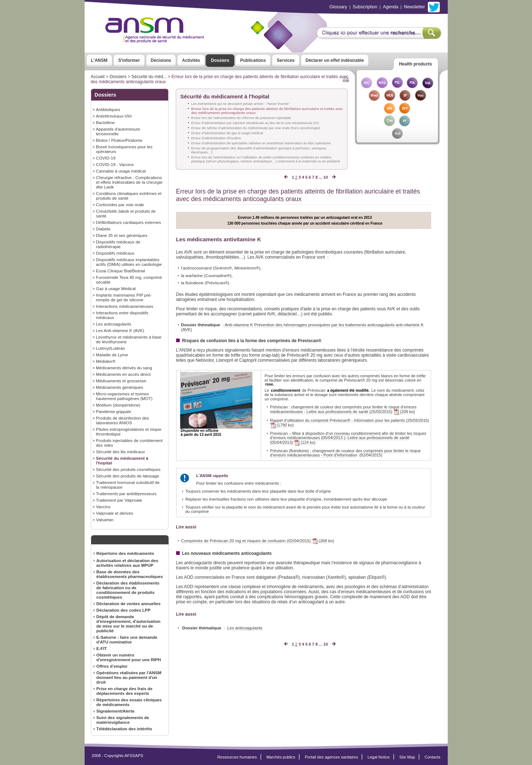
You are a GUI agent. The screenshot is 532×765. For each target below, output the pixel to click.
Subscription (365, 7)
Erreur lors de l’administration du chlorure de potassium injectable (241, 118)
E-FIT (101, 648)
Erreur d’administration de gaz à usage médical (227, 133)
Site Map (407, 757)
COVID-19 (106, 158)
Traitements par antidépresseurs (126, 494)
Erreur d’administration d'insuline (216, 138)
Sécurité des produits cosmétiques (128, 469)
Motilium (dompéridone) (118, 405)
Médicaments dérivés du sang (124, 368)
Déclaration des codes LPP (123, 610)
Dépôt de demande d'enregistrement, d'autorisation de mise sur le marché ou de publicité (128, 624)
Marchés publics (281, 757)
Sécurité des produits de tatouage (127, 476)
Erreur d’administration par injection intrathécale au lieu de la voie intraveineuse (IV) (255, 123)
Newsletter (414, 7)
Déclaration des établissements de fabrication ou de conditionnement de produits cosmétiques (128, 590)
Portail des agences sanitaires (331, 757)
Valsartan (105, 520)
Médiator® (106, 361)
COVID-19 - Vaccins (115, 164)
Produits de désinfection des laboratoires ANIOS (122, 420)
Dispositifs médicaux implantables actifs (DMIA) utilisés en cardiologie (129, 262)
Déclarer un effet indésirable (335, 60)
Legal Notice (378, 757)
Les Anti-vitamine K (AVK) (120, 330)
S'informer (129, 60)
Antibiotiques (108, 109)
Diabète (103, 229)
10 (325, 177)
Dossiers (220, 60)
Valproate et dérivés (114, 513)
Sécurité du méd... (149, 77)
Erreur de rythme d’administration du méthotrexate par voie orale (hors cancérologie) (256, 128)
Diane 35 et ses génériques (122, 235)
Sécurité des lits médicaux (120, 452)
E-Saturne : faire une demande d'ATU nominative (127, 639)
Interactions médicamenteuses (124, 306)
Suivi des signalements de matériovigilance (123, 720)
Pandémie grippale (113, 411)
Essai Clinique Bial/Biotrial (120, 271)
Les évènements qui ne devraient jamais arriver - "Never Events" (241, 104)
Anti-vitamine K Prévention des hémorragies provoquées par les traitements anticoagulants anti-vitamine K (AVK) (303, 327)
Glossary (338, 7)
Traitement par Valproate (119, 500)
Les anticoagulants (113, 324)
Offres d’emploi (112, 666)
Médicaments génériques (119, 387)
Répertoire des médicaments (125, 553)
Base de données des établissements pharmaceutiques (129, 574)
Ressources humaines (237, 757)
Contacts (433, 757)
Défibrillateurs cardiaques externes (128, 222)
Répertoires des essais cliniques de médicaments (129, 702)
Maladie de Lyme (112, 355)
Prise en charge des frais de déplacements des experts (124, 691)
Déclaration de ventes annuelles (128, 603)
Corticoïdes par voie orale (120, 205)
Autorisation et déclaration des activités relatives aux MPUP (127, 563)
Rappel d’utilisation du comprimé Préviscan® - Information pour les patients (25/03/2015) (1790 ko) (350, 423)
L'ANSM (99, 60)
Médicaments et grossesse (121, 381)
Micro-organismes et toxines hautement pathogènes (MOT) (124, 396)
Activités (191, 60)
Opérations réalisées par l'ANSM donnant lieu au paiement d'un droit (129, 677)
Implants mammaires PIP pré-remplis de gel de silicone (124, 297)
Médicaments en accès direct (123, 374)
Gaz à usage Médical (116, 288)
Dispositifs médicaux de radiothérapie (118, 244)
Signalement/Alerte (115, 711)
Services (286, 60)
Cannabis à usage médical (121, 171)
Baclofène (105, 122)
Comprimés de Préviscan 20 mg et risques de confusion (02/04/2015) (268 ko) (258, 541)
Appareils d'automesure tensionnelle (118, 131)
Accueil (98, 77)
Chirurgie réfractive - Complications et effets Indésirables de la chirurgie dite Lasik (129, 182)
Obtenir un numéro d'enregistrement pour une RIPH (129, 657)
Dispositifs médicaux (115, 253)
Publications (253, 60)
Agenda (391, 7)
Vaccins (103, 507)
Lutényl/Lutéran (110, 348)
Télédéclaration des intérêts (124, 729)
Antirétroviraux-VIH (114, 116)
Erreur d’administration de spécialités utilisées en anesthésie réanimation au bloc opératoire (261, 143)
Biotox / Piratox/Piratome (119, 140)
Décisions (161, 60)
